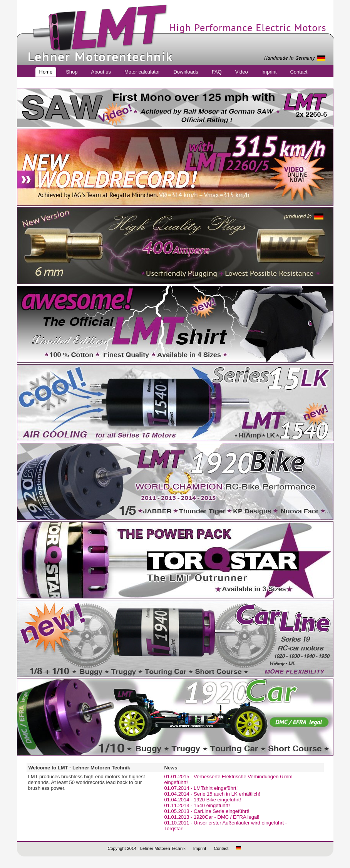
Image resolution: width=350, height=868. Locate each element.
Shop (72, 72)
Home (46, 72)
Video (242, 72)
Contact (299, 72)
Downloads (186, 72)
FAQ (217, 72)
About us (101, 72)
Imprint (269, 72)
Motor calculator (142, 72)
